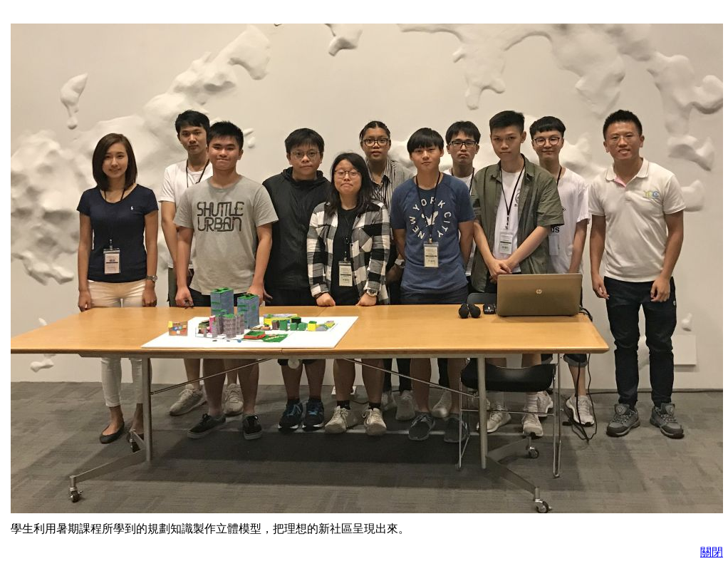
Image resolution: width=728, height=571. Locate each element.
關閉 (712, 552)
